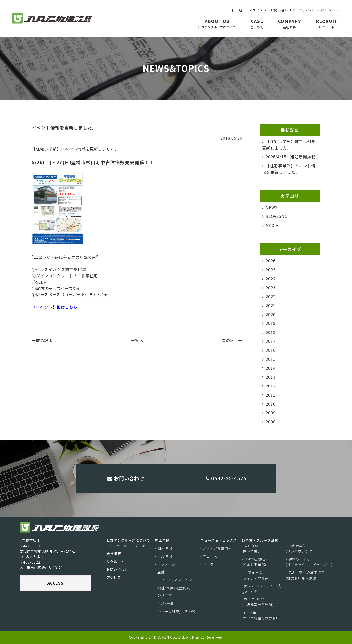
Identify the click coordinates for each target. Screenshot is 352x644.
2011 (271, 395)
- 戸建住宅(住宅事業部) (252, 548)
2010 (271, 404)
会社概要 (114, 554)
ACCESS (56, 583)
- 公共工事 (164, 596)
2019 (271, 323)
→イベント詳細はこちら (55, 307)
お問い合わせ (283, 10)
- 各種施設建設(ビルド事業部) (254, 562)
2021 (271, 305)
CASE (257, 24)
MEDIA (272, 225)
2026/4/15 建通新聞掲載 (290, 157)
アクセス (258, 10)
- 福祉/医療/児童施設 (173, 588)
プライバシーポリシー (319, 10)
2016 (271, 350)
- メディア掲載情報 (216, 548)
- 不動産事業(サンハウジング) (300, 548)
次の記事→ (232, 340)
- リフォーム (165, 564)
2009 (271, 413)
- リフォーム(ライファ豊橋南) (256, 575)
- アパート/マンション (174, 580)
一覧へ (137, 340)
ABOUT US (217, 24)
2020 (271, 314)
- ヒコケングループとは (126, 546)
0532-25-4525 (226, 478)
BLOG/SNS (276, 216)
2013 (271, 377)
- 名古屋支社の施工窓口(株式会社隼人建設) (306, 575)
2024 (271, 279)
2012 (271, 386)
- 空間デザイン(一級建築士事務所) (258, 602)
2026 (271, 261)
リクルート (115, 562)
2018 (271, 332)
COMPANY (290, 24)
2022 (271, 296)
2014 (271, 368)
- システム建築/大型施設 (175, 612)
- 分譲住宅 (164, 556)
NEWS (272, 207)
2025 (271, 270)
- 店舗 (160, 572)
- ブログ (207, 564)
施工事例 (162, 540)
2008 (271, 422)
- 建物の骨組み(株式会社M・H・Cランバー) (309, 562)
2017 (271, 341)
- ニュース (209, 556)
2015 (271, 359)
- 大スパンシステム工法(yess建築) (261, 589)
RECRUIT (327, 24)
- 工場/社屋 (164, 604)
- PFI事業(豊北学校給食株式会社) (261, 615)
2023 (271, 288)
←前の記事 (42, 340)
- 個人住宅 (164, 548)
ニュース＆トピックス (219, 540)
